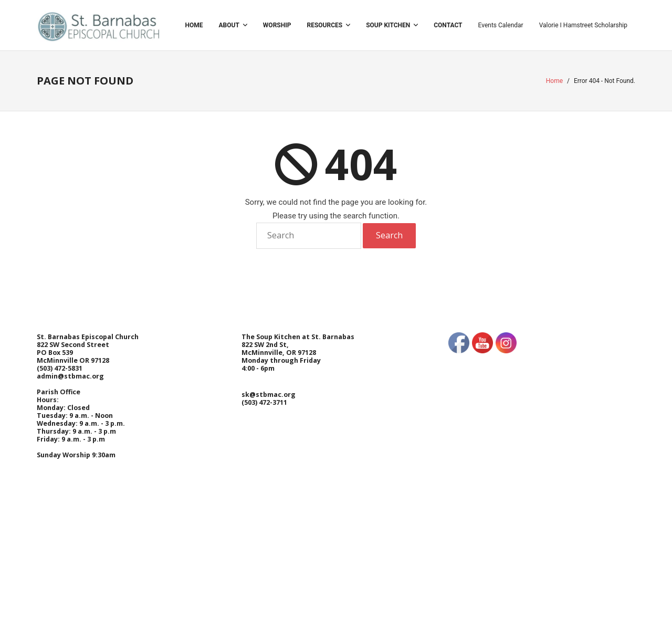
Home (554, 81)
